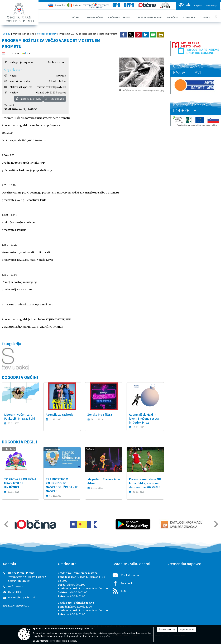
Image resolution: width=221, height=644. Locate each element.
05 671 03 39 (15, 592)
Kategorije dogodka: (19, 62)
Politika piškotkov (69, 641)
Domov (6, 34)
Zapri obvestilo (187, 630)
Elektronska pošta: (18, 87)
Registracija (212, 6)
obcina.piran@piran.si (21, 598)
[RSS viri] (138, 590)
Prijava (198, 6)
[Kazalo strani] (188, 5)
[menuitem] (75, 17)
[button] (6, 524)
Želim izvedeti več (167, 630)
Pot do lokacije (55, 99)
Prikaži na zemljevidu (28, 99)
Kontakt (10, 564)
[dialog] (161, 35)
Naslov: (11, 93)
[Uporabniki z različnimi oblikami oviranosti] (181, 5)
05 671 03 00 (15, 587)
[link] (123, 35)
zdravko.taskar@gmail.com (51, 87)
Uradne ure (67, 564)
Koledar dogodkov (47, 34)
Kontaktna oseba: (17, 81)
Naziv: (11, 76)
